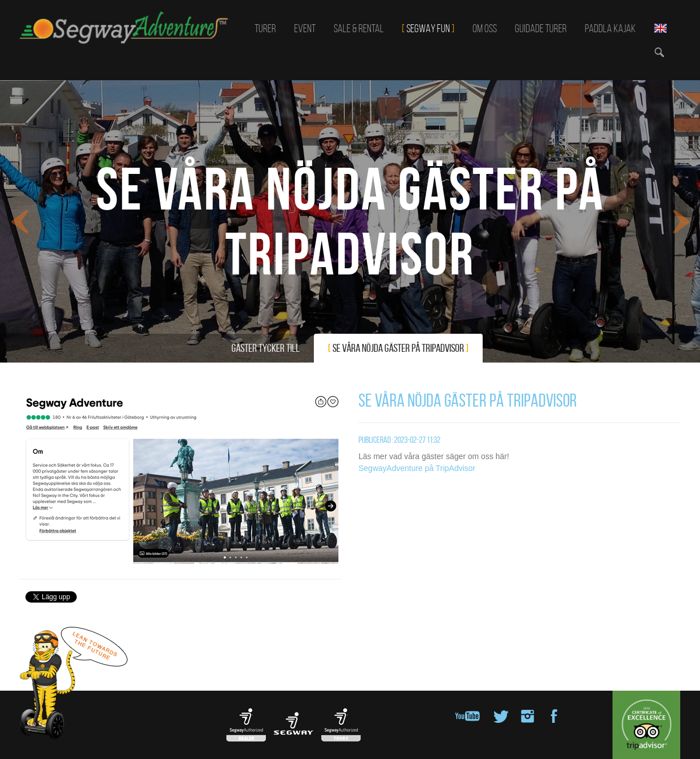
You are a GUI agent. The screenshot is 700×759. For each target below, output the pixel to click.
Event (305, 28)
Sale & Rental (359, 28)
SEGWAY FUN (428, 28)
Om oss (485, 28)
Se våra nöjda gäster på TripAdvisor (398, 348)
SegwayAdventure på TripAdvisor (417, 468)
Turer (265, 28)
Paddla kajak (610, 28)
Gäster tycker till (266, 348)
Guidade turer (541, 28)
